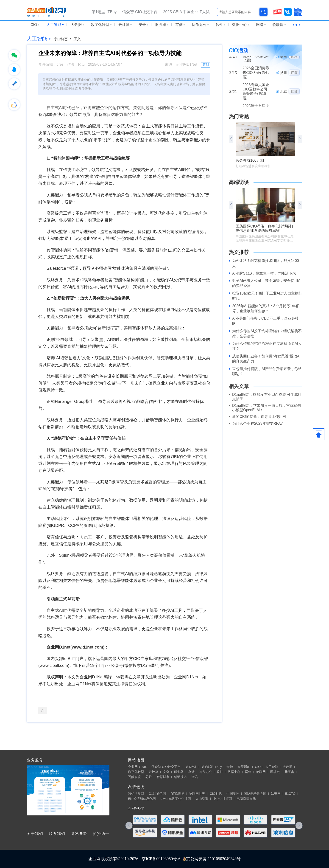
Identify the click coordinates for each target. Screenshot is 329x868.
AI (43, 711)
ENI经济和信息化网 (142, 799)
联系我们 (57, 834)
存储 (180, 25)
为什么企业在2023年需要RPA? (257, 423)
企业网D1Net (137, 767)
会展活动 (244, 767)
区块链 (275, 772)
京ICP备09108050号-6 (161, 859)
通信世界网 (136, 794)
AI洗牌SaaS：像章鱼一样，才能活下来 (264, 273)
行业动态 (60, 39)
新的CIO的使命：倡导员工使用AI (259, 417)
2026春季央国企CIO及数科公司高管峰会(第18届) (256, 95)
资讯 (195, 777)
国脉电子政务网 (255, 794)
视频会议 (134, 777)
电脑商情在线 (246, 799)
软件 (220, 25)
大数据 (77, 25)
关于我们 (35, 834)
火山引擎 (202, 799)
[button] (300, 139)
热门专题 (239, 116)
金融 (230, 767)
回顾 (294, 60)
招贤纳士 (101, 834)
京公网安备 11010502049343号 (212, 859)
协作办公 (200, 25)
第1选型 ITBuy (104, 12)
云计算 (125, 25)
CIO (35, 25)
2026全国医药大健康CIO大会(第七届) (256, 60)
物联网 (279, 25)
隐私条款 (79, 834)
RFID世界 (177, 794)
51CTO (290, 794)
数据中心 (241, 25)
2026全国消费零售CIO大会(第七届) (256, 77)
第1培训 (191, 767)
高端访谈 (239, 182)
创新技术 (180, 777)
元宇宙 (289, 772)
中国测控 (233, 794)
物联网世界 (197, 794)
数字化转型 (101, 25)
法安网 (276, 794)
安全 (143, 25)
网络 (261, 25)
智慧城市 (163, 777)
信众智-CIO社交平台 (140, 12)
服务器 (162, 25)
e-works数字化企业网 (176, 799)
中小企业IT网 (222, 799)
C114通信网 (157, 794)
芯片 (149, 777)
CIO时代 (216, 794)
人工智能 (55, 25)
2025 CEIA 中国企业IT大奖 (186, 12)
